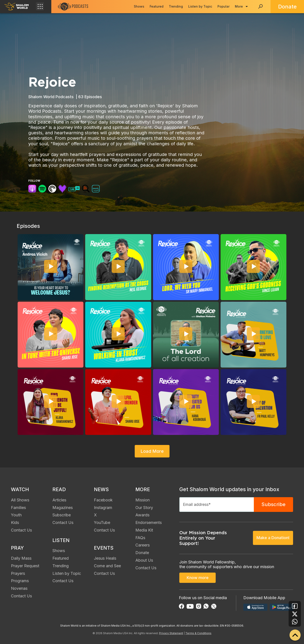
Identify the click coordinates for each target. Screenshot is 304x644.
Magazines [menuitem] (63, 508)
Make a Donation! (273, 538)
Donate (287, 7)
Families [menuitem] (18, 508)
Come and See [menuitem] (107, 566)
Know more (198, 578)
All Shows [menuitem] (20, 500)
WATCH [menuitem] (20, 489)
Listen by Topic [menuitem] (200, 6)
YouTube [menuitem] (102, 522)
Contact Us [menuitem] (21, 530)
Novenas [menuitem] (19, 588)
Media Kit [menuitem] (144, 530)
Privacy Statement (171, 633)
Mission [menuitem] (143, 500)
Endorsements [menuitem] (149, 522)
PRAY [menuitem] (17, 548)
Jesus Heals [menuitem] (105, 558)
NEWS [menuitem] (101, 489)
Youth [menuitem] (16, 515)
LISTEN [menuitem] (61, 540)
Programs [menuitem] (20, 581)
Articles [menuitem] (59, 500)
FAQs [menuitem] (140, 538)
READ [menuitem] (59, 489)
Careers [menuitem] (143, 545)
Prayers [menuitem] (18, 573)
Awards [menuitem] (142, 515)
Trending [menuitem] (176, 6)
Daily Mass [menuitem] (21, 558)
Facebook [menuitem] (103, 500)
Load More (152, 451)
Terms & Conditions (198, 633)
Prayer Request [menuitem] (25, 566)
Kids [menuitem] (15, 522)
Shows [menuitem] (139, 6)
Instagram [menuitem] (103, 508)
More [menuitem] (239, 6)
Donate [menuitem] (142, 553)
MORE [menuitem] (143, 489)
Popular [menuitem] (223, 6)
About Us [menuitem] (144, 560)
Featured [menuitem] (157, 6)
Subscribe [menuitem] (62, 515)
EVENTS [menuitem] (104, 548)
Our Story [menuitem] (144, 508)
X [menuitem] (95, 515)
